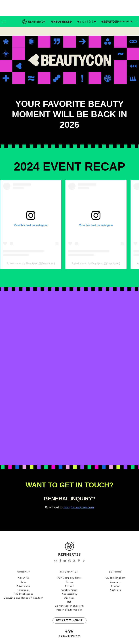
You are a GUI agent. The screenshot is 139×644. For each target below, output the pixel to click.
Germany (115, 576)
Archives (69, 591)
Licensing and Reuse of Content (24, 591)
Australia (115, 584)
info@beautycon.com (79, 500)
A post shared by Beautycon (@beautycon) (31, 257)
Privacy (70, 580)
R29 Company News (69, 572)
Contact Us (67, 33)
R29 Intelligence (24, 587)
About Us (24, 572)
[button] (121, 25)
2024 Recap (13, 33)
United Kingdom (115, 572)
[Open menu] (4, 20)
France (115, 580)
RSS (69, 595)
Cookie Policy (69, 584)
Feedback (24, 584)
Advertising (24, 580)
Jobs (24, 576)
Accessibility (69, 587)
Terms (69, 576)
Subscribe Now (40, 33)
